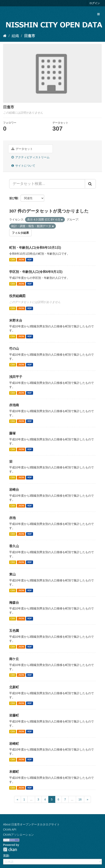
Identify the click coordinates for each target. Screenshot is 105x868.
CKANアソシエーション (18, 835)
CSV (13, 260)
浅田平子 (16, 377)
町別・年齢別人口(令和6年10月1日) (35, 248)
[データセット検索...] (47, 184)
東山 (12, 574)
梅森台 (14, 603)
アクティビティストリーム (30, 157)
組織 (15, 36)
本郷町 (14, 772)
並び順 (13, 198)
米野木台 (16, 320)
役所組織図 (17, 296)
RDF (30, 260)
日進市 (30, 36)
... (31, 799)
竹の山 (14, 349)
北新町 (14, 687)
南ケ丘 (14, 659)
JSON (21, 260)
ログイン (95, 3)
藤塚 (12, 433)
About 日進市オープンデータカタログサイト (31, 824)
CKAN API (10, 830)
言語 (6, 856)
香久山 (14, 546)
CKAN (10, 849)
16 (80, 799)
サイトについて (23, 166)
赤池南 (14, 405)
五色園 (14, 631)
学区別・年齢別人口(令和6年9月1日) (36, 272)
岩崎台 (14, 490)
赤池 (12, 518)
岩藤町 (14, 715)
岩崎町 (14, 744)
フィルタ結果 (20, 233)
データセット (22, 149)
